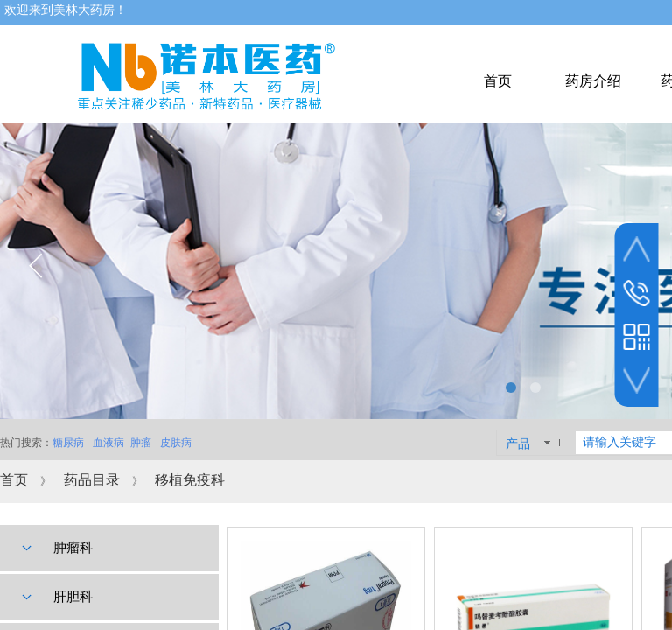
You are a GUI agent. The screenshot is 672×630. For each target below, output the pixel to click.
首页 (14, 480)
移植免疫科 (190, 480)
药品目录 (92, 480)
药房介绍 (593, 81)
